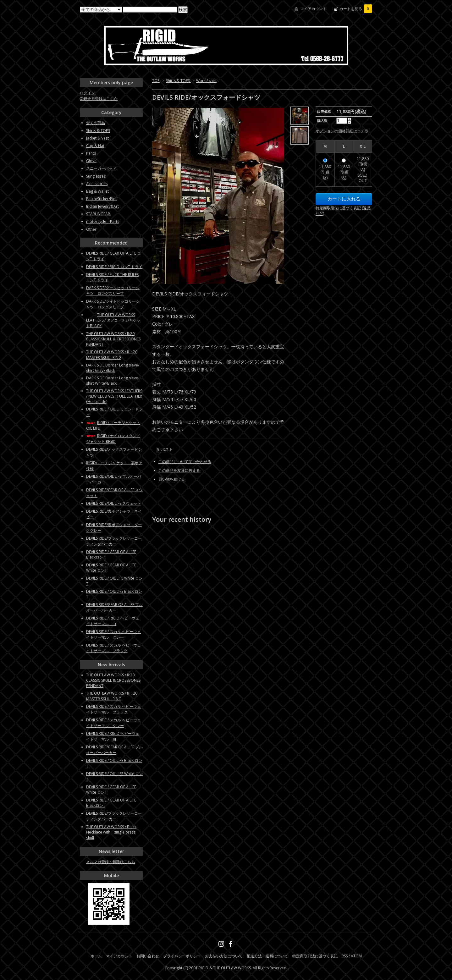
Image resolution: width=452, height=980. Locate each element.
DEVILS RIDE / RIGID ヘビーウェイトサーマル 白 (113, 621)
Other (91, 229)
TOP (156, 81)
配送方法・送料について (267, 956)
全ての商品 (96, 123)
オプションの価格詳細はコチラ (342, 131)
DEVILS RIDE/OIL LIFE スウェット (114, 503)
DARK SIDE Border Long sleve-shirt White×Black (113, 381)
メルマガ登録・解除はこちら (111, 862)
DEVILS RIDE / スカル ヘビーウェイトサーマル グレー (113, 634)
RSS (345, 956)
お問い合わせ (148, 956)
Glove (91, 161)
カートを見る (356, 9)
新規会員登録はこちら (99, 99)
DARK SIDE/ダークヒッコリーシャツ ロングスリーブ (113, 291)
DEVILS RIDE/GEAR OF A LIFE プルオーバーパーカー (114, 607)
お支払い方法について (224, 956)
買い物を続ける (172, 479)
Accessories (97, 184)
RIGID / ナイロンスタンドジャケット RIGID (113, 439)
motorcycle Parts (103, 221)
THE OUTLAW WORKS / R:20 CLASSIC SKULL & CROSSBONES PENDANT (113, 339)
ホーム (96, 956)
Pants (91, 153)
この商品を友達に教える (179, 470)
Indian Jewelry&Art (102, 206)
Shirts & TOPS (178, 81)
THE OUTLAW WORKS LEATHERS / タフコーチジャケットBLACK (113, 320)
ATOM (356, 956)
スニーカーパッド (101, 168)
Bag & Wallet (97, 191)
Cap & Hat (95, 146)
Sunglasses (96, 176)
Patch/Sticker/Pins (102, 199)
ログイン (87, 93)
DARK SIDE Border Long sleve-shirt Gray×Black (113, 368)
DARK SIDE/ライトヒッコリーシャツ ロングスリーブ (113, 304)
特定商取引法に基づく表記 (315, 956)
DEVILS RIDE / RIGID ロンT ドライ (114, 267)
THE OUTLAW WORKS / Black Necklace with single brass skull (111, 832)
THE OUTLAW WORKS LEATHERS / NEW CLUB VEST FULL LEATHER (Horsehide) (114, 396)
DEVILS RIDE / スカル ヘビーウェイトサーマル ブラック (113, 648)
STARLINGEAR (98, 214)
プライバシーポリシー (182, 956)
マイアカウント (313, 9)
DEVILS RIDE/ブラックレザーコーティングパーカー (114, 541)
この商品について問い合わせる (185, 462)
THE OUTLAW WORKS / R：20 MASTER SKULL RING (112, 355)
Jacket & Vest (97, 138)
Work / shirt (206, 81)
